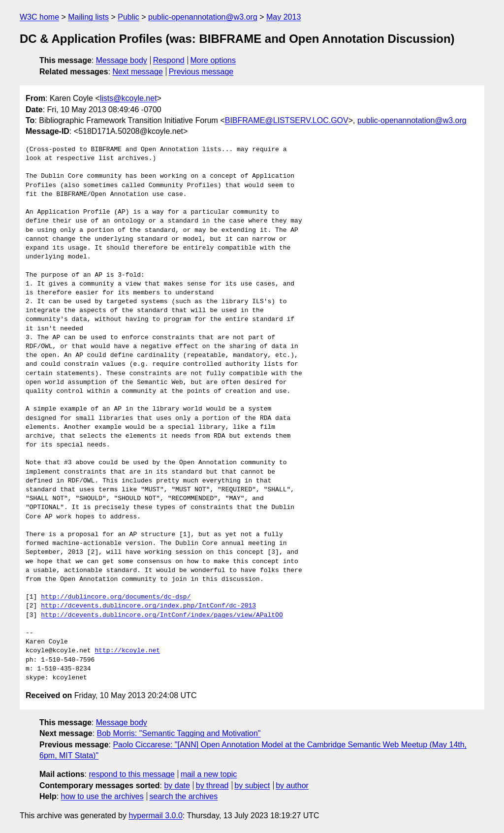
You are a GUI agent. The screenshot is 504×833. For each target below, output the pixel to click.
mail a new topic (209, 774)
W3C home (39, 17)
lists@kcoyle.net (128, 98)
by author (292, 785)
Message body (122, 60)
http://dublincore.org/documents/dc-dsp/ (116, 597)
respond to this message (131, 774)
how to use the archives (102, 796)
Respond (169, 60)
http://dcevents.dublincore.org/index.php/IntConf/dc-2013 (148, 606)
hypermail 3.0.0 (155, 816)
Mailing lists (88, 17)
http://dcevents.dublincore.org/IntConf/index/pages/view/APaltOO (162, 615)
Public (128, 17)
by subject (252, 785)
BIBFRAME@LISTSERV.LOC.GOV (287, 120)
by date (177, 785)
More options (213, 60)
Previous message (201, 72)
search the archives (184, 796)
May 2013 (283, 17)
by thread (212, 785)
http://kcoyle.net (127, 651)
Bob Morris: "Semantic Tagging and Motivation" (179, 733)
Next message (138, 72)
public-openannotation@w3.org (203, 17)
